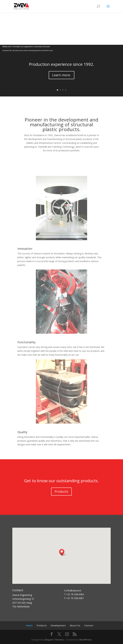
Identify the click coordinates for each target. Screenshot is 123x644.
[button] (63, 552)
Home (29, 625)
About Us (75, 625)
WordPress (86, 640)
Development (58, 625)
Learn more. (61, 75)
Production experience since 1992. (62, 64)
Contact (89, 625)
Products (61, 491)
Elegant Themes (54, 640)
